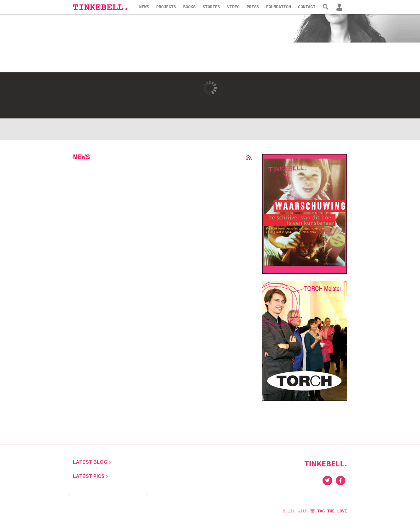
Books (189, 7)
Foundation (279, 7)
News (144, 7)
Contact (307, 7)
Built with (315, 511)
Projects (166, 7)
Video (233, 7)
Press (253, 7)
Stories (211, 7)
